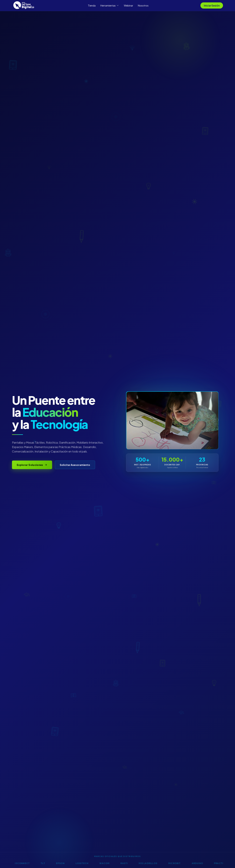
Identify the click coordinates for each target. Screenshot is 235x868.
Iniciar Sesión (212, 5)
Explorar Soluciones (32, 465)
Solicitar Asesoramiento (75, 465)
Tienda (92, 5)
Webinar (128, 5)
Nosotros (143, 5)
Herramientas (110, 5)
